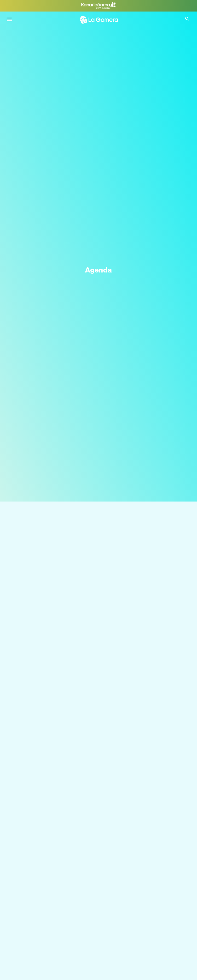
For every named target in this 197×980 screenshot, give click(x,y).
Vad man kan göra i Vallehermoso (45, 964)
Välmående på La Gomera (39, 880)
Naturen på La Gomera (37, 869)
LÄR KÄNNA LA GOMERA (41, 856)
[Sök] (98, 520)
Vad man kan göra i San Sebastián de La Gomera (58, 933)
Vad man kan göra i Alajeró (40, 975)
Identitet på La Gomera (37, 890)
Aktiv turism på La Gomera (40, 911)
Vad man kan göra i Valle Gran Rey (46, 954)
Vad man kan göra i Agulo (39, 943)
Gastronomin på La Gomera (41, 901)
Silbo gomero (29, 922)
